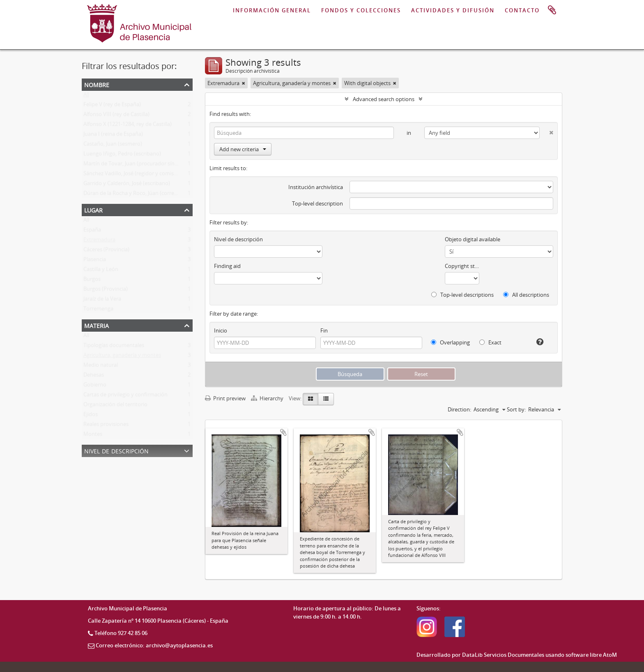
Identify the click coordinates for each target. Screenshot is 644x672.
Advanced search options (384, 99)
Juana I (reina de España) (113, 136)
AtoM (610, 655)
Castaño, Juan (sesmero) (113, 145)
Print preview (225, 398)
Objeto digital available (473, 239)
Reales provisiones (106, 426)
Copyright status (462, 266)
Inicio (221, 330)
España (92, 231)
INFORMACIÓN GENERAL (272, 10)
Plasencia (95, 261)
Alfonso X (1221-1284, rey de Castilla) (128, 126)
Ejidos (91, 416)
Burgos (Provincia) (106, 291)
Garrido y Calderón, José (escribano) (127, 185)
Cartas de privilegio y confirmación (125, 396)
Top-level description (317, 203)
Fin (324, 330)
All (86, 96)
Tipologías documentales (114, 347)
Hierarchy (268, 398)
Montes (93, 436)
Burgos (92, 281)
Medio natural (101, 367)
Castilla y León (101, 271)
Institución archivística (316, 187)
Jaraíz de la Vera (102, 300)
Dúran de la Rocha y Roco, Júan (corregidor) (136, 195)
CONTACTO (522, 10)
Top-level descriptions (462, 295)
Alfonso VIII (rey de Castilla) (116, 116)
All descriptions (526, 295)
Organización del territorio (115, 406)
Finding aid (227, 266)
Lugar (93, 209)
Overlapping (450, 342)
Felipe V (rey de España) (112, 106)
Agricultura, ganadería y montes (122, 357)
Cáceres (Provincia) (106, 251)
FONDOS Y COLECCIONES (361, 10)
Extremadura (99, 241)
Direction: (459, 409)
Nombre (97, 84)
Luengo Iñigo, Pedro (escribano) (122, 155)
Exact (490, 342)
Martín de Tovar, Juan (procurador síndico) (135, 165)
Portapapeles (552, 10)
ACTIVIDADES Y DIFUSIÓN (453, 10)
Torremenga (98, 310)
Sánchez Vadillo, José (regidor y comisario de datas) (145, 175)
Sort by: (516, 409)
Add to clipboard (283, 432)
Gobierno (95, 386)
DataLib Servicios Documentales (503, 655)
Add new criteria (243, 149)
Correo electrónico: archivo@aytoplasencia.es (154, 645)
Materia (97, 325)
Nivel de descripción (116, 450)
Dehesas (94, 376)
